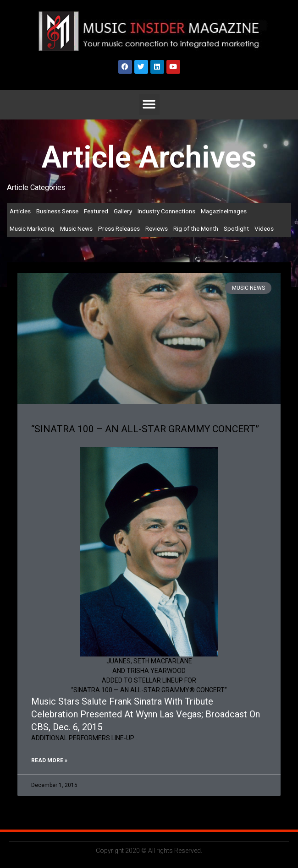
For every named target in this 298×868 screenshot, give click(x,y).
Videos (264, 228)
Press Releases (119, 228)
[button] (149, 105)
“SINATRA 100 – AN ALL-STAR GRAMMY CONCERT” (145, 429)
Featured (96, 211)
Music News (76, 228)
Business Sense (57, 211)
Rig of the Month (196, 228)
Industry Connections (166, 211)
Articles (20, 211)
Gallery (123, 211)
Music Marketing (32, 228)
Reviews (157, 228)
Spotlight (236, 228)
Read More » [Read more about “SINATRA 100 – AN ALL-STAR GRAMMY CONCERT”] (49, 760)
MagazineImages (224, 211)
